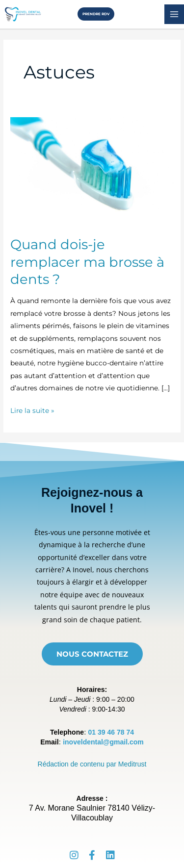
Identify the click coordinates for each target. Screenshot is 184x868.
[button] (92, 14)
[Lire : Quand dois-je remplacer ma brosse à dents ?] (92, 171)
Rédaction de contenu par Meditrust (92, 764)
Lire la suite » (32, 409)
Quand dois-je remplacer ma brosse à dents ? (87, 262)
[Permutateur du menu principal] (174, 14)
